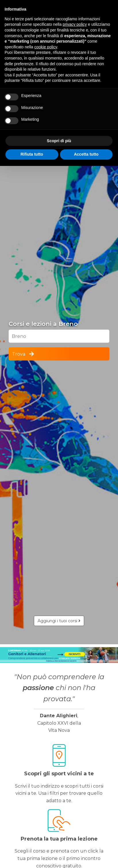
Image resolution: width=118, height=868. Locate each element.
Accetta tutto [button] (86, 154)
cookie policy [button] (46, 47)
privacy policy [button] (75, 24)
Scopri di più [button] (59, 141)
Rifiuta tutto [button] (32, 154)
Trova (24, 354)
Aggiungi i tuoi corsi (59, 621)
